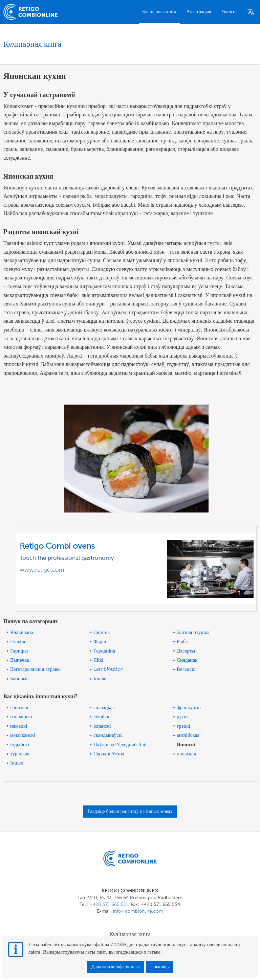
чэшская (19, 707)
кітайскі (102, 716)
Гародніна (104, 651)
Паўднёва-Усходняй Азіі (120, 745)
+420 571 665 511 (109, 904)
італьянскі (21, 716)
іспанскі (102, 726)
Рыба (182, 641)
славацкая (104, 707)
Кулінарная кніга (159, 12)
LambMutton (109, 669)
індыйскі (20, 745)
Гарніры (19, 651)
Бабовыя (19, 679)
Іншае (100, 679)
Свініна (102, 632)
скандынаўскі (108, 735)
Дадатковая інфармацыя (116, 967)
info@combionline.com (138, 911)
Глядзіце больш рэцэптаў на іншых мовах (130, 811)
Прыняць (159, 967)
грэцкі (183, 726)
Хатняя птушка (193, 632)
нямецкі (19, 726)
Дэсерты (186, 651)
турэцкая (20, 754)
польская (186, 754)
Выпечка (20, 660)
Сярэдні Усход (109, 754)
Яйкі (99, 660)
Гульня (18, 641)
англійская (188, 735)
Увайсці (229, 12)
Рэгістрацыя (199, 12)
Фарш (100, 641)
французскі (189, 707)
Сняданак (187, 660)
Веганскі (186, 669)
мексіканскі (23, 735)
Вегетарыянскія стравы (35, 669)
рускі (182, 716)
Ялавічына (22, 632)
